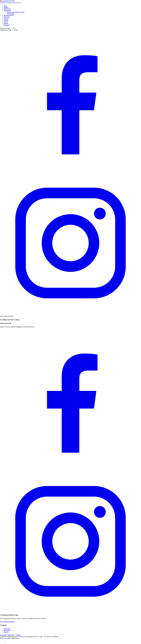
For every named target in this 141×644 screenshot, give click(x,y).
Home (5, 6)
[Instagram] (70, 313)
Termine (6, 19)
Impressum (7, 629)
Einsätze (6, 7)
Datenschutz (7, 630)
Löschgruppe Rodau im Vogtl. (16, 12)
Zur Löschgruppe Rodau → (8, 622)
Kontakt (6, 23)
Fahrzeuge (7, 17)
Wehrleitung (7, 9)
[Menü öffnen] (21, 3)
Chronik (6, 20)
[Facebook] (70, 172)
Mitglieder (7, 10)
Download (7, 25)
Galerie (6, 22)
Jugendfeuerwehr (9, 15)
